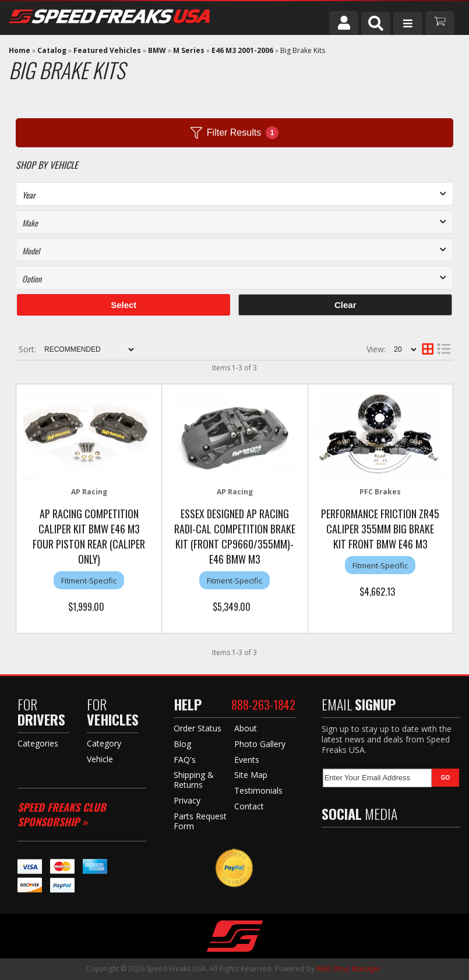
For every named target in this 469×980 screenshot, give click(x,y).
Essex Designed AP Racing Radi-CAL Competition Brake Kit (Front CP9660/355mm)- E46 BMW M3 (235, 536)
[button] (376, 23)
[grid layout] (428, 349)
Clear (345, 305)
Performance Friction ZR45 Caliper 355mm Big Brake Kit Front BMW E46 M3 (380, 529)
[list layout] (444, 349)
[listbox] (234, 194)
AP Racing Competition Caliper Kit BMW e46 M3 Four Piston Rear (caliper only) (89, 536)
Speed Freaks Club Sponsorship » (62, 814)
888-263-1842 (263, 705)
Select (124, 305)
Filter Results (234, 133)
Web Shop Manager (349, 969)
